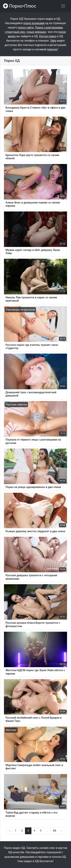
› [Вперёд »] (61, 831)
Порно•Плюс (20, 6)
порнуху (52, 49)
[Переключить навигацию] (63, 6)
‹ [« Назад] (10, 831)
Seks (53, 41)
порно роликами (34, 23)
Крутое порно (48, 36)
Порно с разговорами (49, 28)
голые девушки (36, 32)
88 (55, 831)
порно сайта (26, 28)
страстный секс (15, 32)
